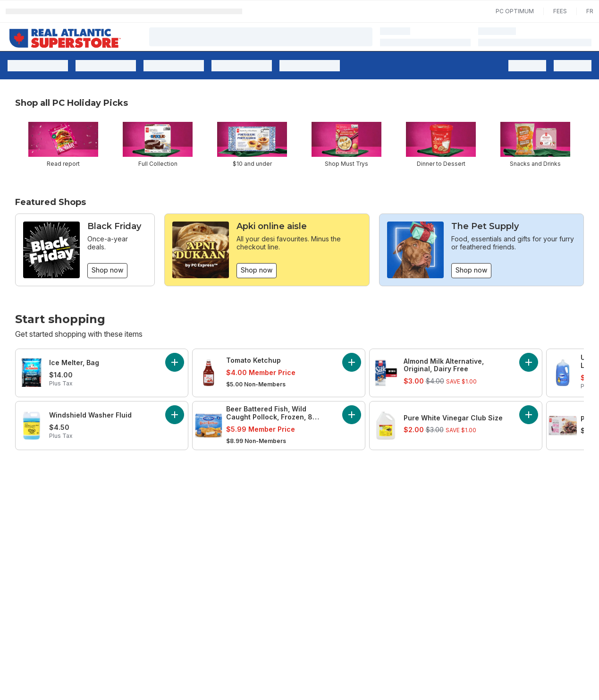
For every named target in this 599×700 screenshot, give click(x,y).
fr (590, 11)
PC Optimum (515, 11)
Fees (560, 11)
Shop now (107, 270)
